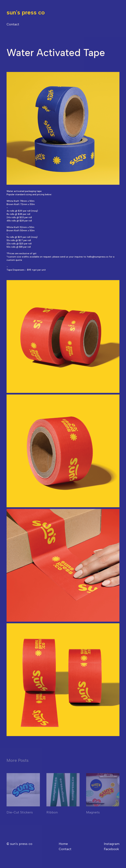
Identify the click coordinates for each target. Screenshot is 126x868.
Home (63, 844)
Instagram (112, 844)
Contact (13, 24)
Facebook (111, 849)
